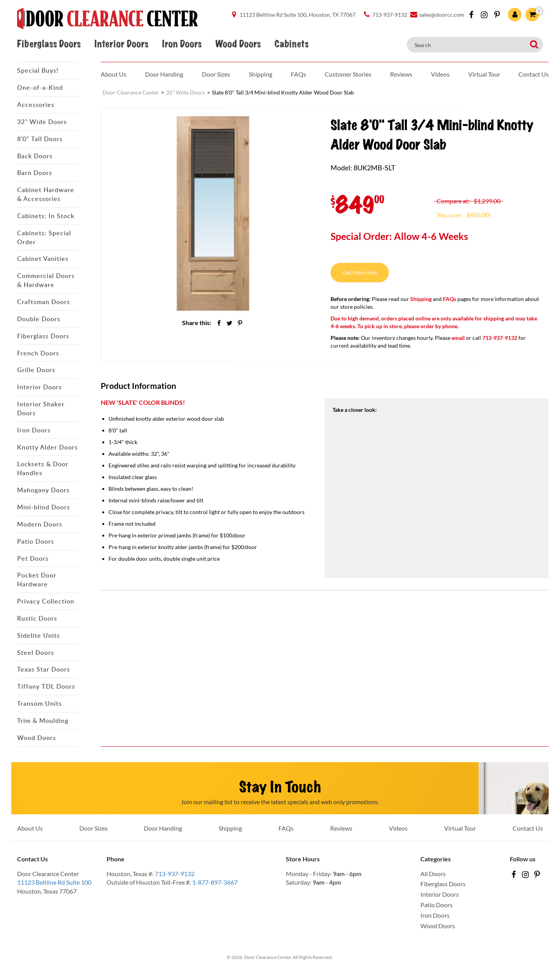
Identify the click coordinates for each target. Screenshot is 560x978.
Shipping (261, 74)
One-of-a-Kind (40, 87)
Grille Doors (36, 370)
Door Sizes (216, 74)
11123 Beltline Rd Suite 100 (54, 882)
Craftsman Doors (44, 302)
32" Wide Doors (42, 122)
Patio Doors (36, 541)
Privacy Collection (46, 601)
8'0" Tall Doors (40, 139)
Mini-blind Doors (44, 507)
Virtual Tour (484, 74)
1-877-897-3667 (215, 882)
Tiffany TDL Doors (46, 686)
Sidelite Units (38, 635)
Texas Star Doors (44, 669)
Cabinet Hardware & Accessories (46, 194)
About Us (114, 74)
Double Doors (39, 319)
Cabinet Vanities (43, 259)
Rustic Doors (37, 618)
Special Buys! (38, 70)
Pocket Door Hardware (37, 580)
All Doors (433, 874)
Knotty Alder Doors (47, 447)
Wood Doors (238, 44)
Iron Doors (182, 44)
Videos (440, 74)
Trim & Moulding (43, 721)
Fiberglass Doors (49, 44)
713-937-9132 (175, 874)
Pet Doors (33, 558)
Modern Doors (40, 524)
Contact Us (534, 74)
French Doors (38, 353)
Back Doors (35, 156)
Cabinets (291, 44)
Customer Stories (348, 74)
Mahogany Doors (43, 490)
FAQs (298, 74)
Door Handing (164, 74)
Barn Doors (35, 173)
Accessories (36, 105)
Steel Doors (36, 653)
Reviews (401, 74)
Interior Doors (121, 44)
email (458, 338)
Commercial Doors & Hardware (46, 280)
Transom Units (39, 703)
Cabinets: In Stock (46, 216)
